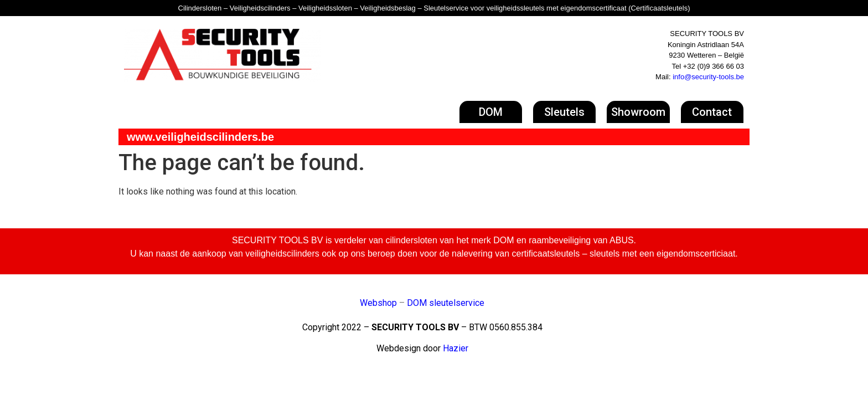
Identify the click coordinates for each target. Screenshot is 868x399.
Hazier (456, 348)
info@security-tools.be (708, 77)
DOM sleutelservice (446, 303)
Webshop (378, 303)
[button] (491, 112)
